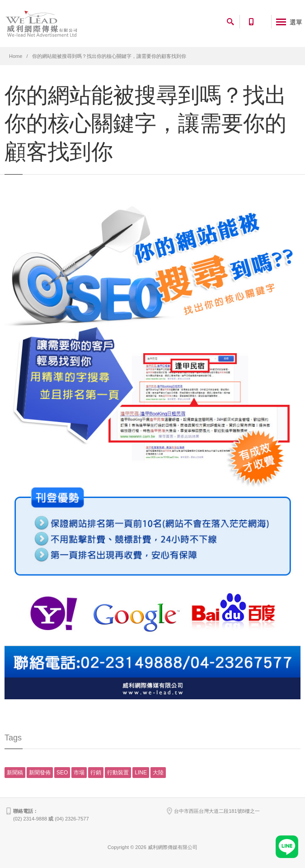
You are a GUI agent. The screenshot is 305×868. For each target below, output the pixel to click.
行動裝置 (118, 773)
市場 (79, 773)
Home (16, 56)
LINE (141, 773)
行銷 (96, 773)
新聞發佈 (40, 773)
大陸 (158, 773)
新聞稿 (15, 773)
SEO (62, 773)
